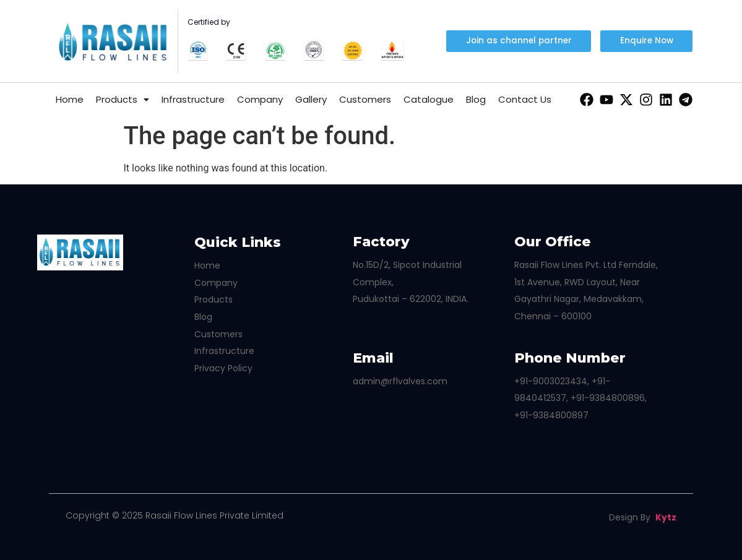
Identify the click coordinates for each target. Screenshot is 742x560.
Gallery (311, 99)
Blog (476, 99)
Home (70, 99)
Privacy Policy (223, 368)
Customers (365, 99)
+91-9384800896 (608, 398)
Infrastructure (193, 99)
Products (123, 99)
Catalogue (429, 99)
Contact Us (525, 99)
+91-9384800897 (551, 415)
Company (260, 99)
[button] (646, 41)
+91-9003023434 (551, 381)
